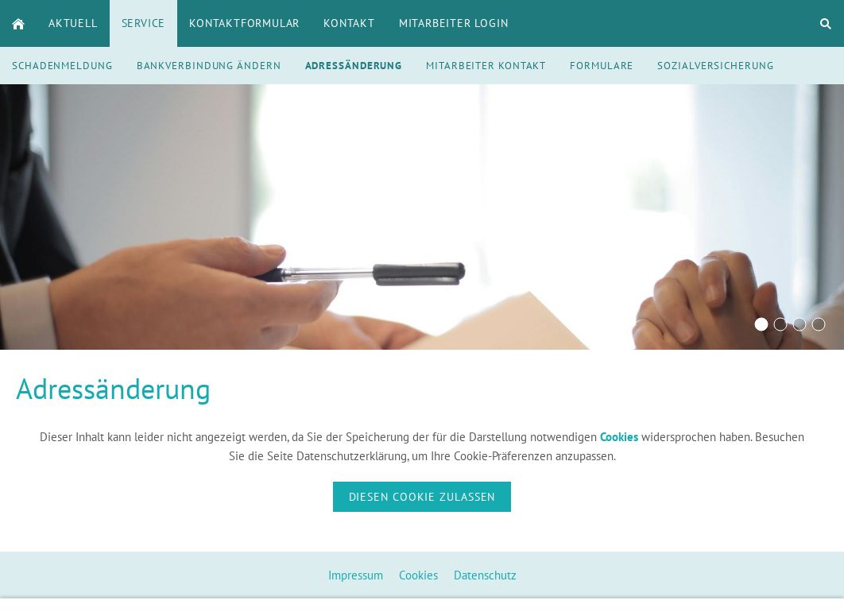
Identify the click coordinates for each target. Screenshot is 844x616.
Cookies (418, 575)
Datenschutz (485, 575)
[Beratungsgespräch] (761, 324)
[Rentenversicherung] (780, 324)
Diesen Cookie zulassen (422, 497)
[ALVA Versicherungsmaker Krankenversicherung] (799, 324)
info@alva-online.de (605, 604)
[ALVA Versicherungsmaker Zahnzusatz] (819, 324)
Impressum (356, 575)
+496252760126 (462, 604)
